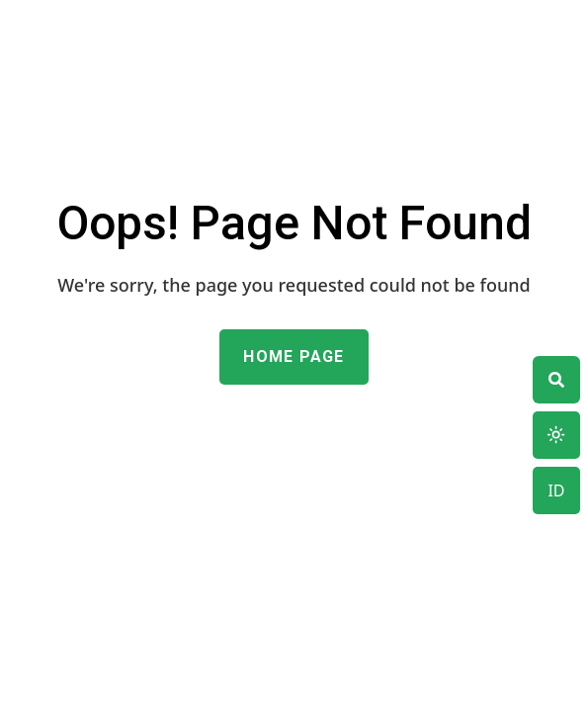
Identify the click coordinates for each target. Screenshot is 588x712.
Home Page (294, 356)
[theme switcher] (556, 380)
